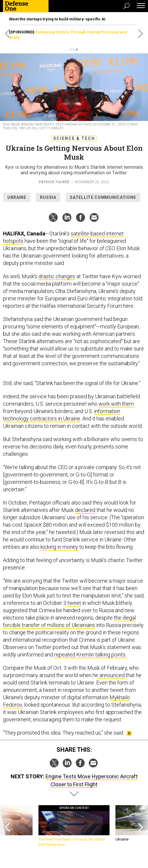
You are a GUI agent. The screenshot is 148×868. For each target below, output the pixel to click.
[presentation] (7, 826)
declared (85, 510)
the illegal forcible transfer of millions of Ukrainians (69, 621)
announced (112, 675)
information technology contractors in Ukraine (62, 415)
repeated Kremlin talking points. (91, 655)
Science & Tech (74, 138)
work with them (116, 404)
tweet (74, 603)
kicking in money (59, 547)
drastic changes (57, 276)
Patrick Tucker (54, 182)
